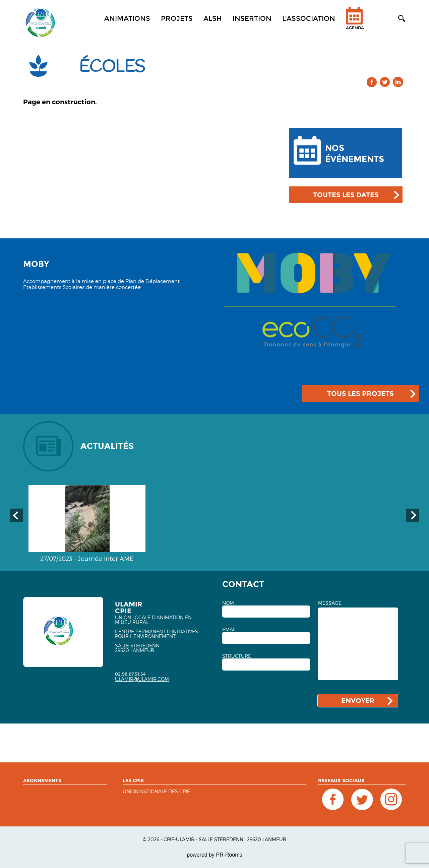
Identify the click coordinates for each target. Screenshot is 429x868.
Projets (177, 18)
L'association (309, 18)
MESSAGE (330, 603)
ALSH (213, 18)
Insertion (252, 18)
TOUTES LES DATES (346, 195)
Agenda (355, 23)
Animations (127, 18)
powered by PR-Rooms (214, 855)
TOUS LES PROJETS (360, 394)
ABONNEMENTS (42, 780)
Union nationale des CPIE (156, 792)
